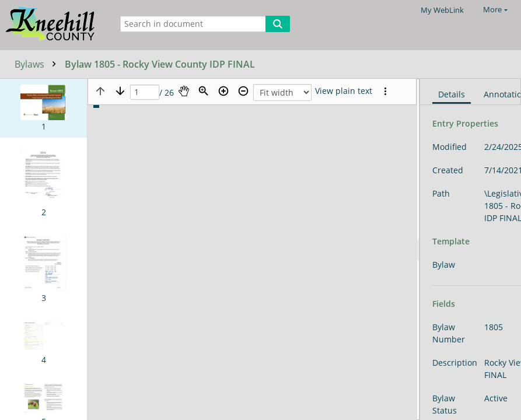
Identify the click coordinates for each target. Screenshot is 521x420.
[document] (471, 249)
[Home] (53, 25)
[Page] (145, 92)
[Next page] (120, 91)
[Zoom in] (223, 91)
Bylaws (38, 64)
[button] (43, 108)
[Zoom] (204, 91)
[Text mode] (344, 91)
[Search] (278, 24)
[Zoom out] (243, 91)
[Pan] (184, 91)
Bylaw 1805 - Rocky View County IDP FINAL (160, 64)
